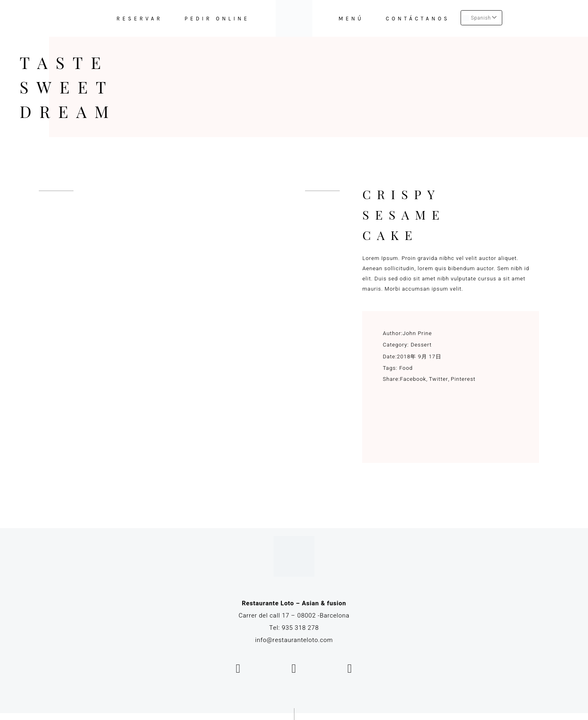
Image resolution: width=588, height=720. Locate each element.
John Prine (417, 333)
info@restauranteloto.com (294, 640)
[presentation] (56, 191)
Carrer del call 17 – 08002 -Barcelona (294, 616)
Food (406, 368)
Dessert (421, 345)
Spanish (477, 18)
